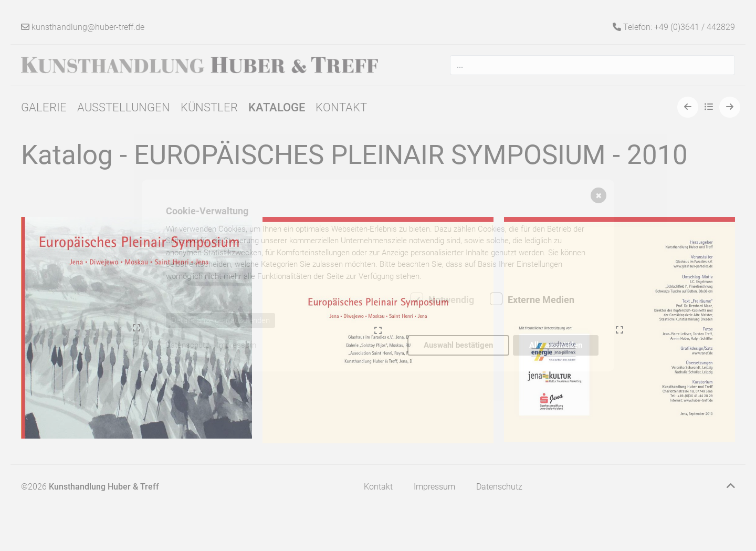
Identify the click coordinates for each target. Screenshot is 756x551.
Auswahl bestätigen (458, 345)
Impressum (237, 345)
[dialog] (378, 276)
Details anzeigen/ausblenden (220, 320)
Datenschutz (187, 345)
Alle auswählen (556, 345)
